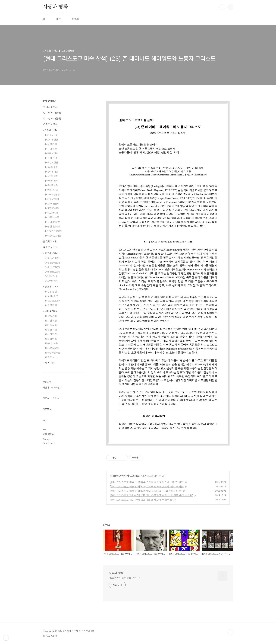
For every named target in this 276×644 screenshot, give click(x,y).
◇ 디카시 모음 (50, 124)
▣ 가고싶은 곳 (50, 247)
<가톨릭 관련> (118, 476)
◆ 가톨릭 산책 (51, 135)
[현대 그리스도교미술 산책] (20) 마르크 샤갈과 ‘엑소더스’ (141, 500)
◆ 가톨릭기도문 (52, 217)
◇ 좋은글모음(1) (52, 258)
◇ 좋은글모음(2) (52, 263)
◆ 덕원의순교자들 (53, 236)
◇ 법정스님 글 (51, 276)
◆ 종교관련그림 (52, 213)
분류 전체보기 (50, 101)
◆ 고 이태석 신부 (52, 222)
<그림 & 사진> (50, 311)
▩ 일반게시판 (50, 241)
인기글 (56, 398)
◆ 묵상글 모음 (51, 185)
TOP (230, 632)
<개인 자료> (49, 363)
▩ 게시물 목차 (50, 107)
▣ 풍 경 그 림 (51, 330)
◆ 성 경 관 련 (51, 144)
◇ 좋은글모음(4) (52, 272)
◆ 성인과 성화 (51, 176)
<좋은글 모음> (50, 253)
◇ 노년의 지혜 (51, 281)
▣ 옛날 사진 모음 (52, 353)
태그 (58, 19)
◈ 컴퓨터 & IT (51, 296)
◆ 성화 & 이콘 (51, 172)
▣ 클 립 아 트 (51, 339)
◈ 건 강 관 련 (51, 292)
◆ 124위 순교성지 (53, 231)
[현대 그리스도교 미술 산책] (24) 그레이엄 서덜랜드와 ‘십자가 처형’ (147, 482)
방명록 (75, 19)
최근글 (46, 398)
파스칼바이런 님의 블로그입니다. (124, 578)
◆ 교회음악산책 (52, 208)
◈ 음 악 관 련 (51, 305)
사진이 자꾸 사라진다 (52, 388)
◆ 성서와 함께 (51, 167)
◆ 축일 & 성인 (51, 163)
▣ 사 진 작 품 (51, 334)
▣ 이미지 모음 (51, 343)
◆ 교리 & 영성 (51, 140)
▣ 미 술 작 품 (51, 325)
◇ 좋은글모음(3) (52, 267)
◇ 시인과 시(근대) (52, 113)
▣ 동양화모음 (51, 316)
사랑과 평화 (55, 7)
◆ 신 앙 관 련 (51, 149)
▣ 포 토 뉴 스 (51, 357)
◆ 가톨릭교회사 (52, 199)
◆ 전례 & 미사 (51, 153)
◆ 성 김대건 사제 (52, 227)
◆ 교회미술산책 (135, 476)
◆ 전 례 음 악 (51, 158)
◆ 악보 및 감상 (51, 190)
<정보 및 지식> (51, 287)
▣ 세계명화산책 (52, 348)
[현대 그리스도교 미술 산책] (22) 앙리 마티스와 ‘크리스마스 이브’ (146, 491)
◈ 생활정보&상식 (53, 301)
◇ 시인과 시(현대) (52, 118)
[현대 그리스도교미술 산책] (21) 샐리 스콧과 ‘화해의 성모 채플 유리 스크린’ (151, 495)
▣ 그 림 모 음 (51, 321)
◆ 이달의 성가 (51, 181)
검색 (222, 7)
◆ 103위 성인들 (52, 195)
